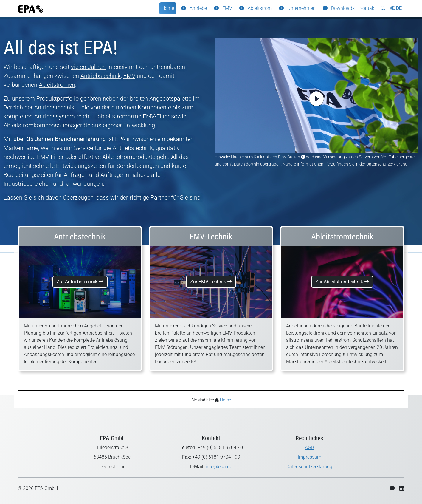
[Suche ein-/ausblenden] (383, 8)
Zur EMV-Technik (211, 282)
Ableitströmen (57, 85)
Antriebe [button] (198, 8)
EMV (129, 76)
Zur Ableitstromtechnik (342, 282)
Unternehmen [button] (301, 8)
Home (168, 8)
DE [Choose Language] (396, 8)
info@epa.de (219, 467)
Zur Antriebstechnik (80, 282)
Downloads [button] (343, 8)
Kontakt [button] (368, 8)
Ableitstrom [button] (260, 8)
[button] (182, 8)
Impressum (309, 457)
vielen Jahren (88, 67)
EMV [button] (227, 8)
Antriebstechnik (101, 76)
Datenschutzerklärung (387, 164)
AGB (309, 447)
